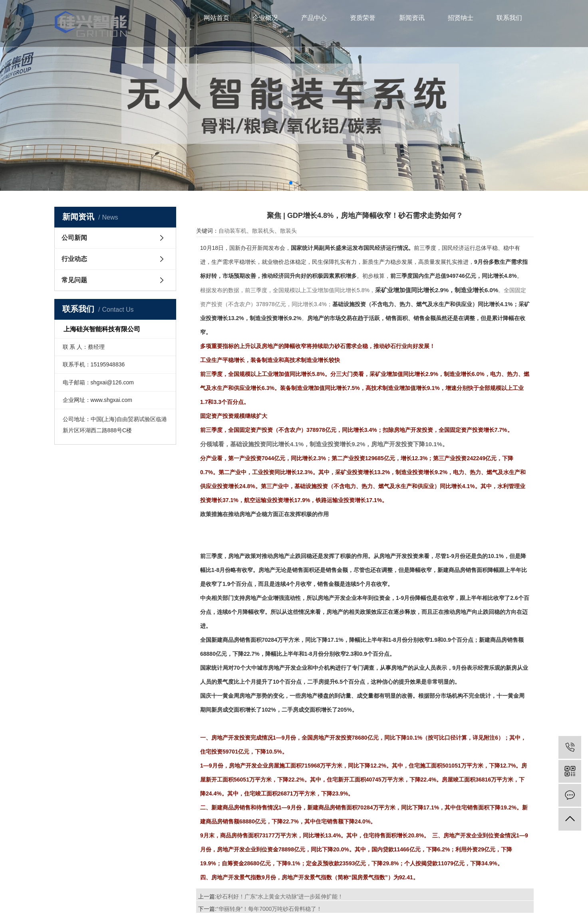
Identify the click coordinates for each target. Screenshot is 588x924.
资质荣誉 (363, 18)
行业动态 (74, 259)
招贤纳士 (461, 18)
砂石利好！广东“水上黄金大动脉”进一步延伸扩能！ (280, 896)
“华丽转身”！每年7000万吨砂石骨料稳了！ (269, 909)
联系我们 (509, 18)
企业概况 (265, 18)
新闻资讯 (412, 18)
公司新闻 (74, 238)
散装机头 (263, 231)
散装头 (288, 231)
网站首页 (217, 18)
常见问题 (74, 280)
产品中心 (314, 18)
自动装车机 (232, 231)
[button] (291, 183)
